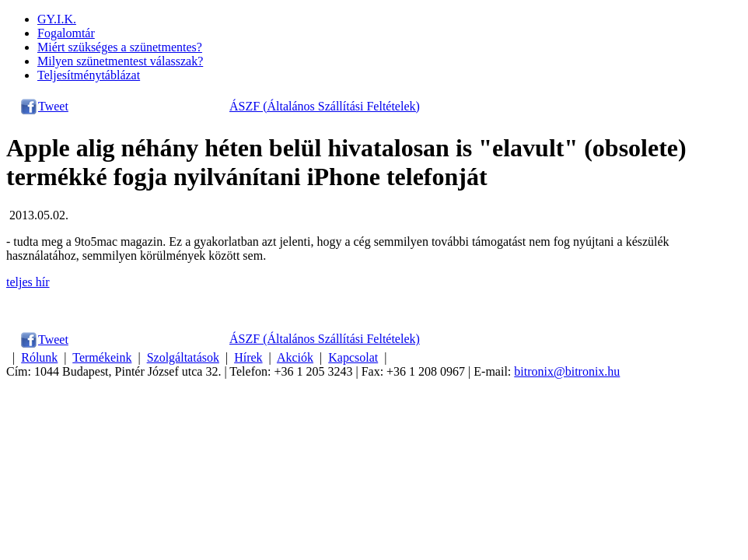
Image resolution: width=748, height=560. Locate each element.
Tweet (53, 106)
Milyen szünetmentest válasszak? (120, 61)
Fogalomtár (66, 33)
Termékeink (102, 357)
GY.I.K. (57, 19)
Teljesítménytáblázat (89, 75)
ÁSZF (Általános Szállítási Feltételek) (325, 106)
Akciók (295, 357)
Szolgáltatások (183, 357)
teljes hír (28, 282)
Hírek (248, 357)
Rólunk (39, 357)
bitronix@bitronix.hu (567, 371)
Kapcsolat (353, 357)
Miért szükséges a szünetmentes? (120, 47)
